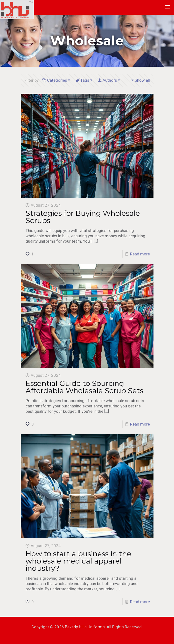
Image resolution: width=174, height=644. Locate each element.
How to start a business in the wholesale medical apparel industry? (78, 561)
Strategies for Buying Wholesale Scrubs (83, 217)
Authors (109, 80)
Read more (140, 254)
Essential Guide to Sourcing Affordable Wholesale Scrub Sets (84, 387)
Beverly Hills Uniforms (85, 627)
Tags (84, 80)
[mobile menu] (167, 7)
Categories (57, 80)
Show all (140, 80)
